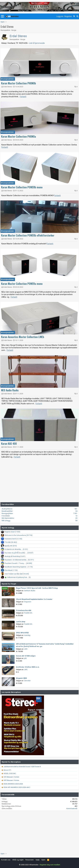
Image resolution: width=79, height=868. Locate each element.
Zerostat (27, 681)
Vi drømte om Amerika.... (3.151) (16, 549)
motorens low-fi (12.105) (13, 539)
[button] (2, 16)
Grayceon (28, 602)
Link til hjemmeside (37, 43)
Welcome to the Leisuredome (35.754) (19, 535)
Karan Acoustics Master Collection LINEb (23, 337)
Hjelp (38, 860)
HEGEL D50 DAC (9, 773)
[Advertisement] (39, 481)
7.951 (75, 513)
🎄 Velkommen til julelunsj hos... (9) (18, 577)
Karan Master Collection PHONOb (19, 83)
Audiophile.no (7, 509)
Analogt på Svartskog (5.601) (15, 556)
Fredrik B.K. (28, 613)
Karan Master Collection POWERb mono (22, 187)
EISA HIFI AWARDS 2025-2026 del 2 (16, 787)
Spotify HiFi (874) (11, 546)
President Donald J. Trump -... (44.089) (18, 563)
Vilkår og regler (18, 860)
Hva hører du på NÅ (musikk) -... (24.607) (19, 553)
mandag (27, 635)
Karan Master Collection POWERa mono (22, 284)
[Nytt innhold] (74, 16)
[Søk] (77, 16)
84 (76, 521)
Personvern (30, 860)
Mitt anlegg (6, 521)
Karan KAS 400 (9, 444)
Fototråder (6, 516)
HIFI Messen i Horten (10, 780)
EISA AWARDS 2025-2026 (12, 784)
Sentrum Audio (30, 591)
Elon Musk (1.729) (11, 570)
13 (76, 516)
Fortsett (23, 97)
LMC (26, 649)
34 (76, 511)
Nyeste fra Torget (9, 584)
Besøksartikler (7, 511)
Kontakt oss (6, 860)
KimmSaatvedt (72, 808)
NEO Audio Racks (10, 390)
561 (76, 509)
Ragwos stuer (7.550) (12, 532)
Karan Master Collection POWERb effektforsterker (28, 235)
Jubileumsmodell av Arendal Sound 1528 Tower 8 (21, 767)
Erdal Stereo (18, 36)
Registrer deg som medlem (50, 865)
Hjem (43, 860)
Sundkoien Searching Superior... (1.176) (19, 567)
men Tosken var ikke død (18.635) (17, 574)
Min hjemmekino (8, 518)
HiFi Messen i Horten (10, 777)
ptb (25, 658)
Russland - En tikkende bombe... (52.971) (19, 560)
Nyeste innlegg (8, 528)
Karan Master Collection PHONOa (19, 136)
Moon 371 (6, 770)
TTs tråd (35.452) (11, 542)
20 (76, 518)
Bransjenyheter (8, 79)
